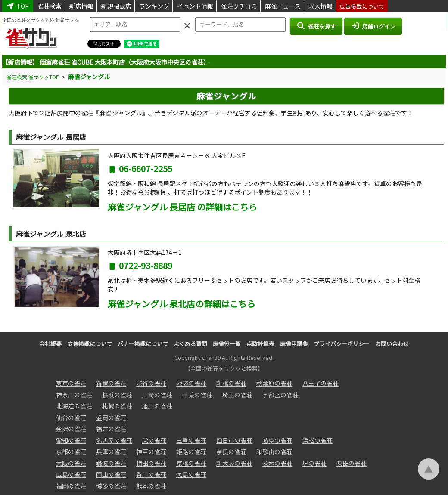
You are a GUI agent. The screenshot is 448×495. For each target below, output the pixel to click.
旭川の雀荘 (157, 406)
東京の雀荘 (71, 383)
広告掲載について (362, 6)
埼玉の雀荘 (237, 395)
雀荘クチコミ (239, 6)
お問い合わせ (392, 344)
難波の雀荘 (111, 463)
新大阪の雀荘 (234, 463)
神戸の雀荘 (151, 452)
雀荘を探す (316, 26)
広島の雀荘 (71, 474)
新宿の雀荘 (111, 383)
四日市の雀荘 (234, 440)
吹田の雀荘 (352, 463)
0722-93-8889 (140, 265)
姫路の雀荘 (191, 452)
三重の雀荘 (191, 440)
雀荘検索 (50, 6)
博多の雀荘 (111, 486)
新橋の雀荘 (231, 383)
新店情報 (81, 6)
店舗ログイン (373, 26)
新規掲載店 (116, 6)
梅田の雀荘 (151, 463)
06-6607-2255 (140, 169)
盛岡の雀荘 (111, 418)
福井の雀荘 (111, 429)
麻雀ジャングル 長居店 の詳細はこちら (182, 207)
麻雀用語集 (294, 344)
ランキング (154, 6)
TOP (18, 6)
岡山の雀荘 (111, 474)
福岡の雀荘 (71, 486)
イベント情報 (195, 6)
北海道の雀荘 (74, 406)
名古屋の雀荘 (114, 440)
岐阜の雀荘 (277, 440)
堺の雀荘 (314, 463)
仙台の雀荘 (71, 418)
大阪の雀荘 (71, 463)
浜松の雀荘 (317, 440)
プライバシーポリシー (342, 344)
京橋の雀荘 (191, 463)
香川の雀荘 (151, 474)
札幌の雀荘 (117, 406)
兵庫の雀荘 (111, 452)
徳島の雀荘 (191, 474)
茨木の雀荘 (277, 463)
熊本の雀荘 (151, 486)
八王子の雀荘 (320, 383)
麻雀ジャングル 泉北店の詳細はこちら (182, 304)
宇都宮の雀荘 (280, 395)
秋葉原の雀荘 (274, 383)
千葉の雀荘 (197, 395)
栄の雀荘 (154, 440)
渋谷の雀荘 (151, 383)
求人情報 (320, 6)
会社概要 (50, 344)
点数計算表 (260, 344)
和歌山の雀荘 (274, 452)
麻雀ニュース (283, 6)
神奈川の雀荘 (74, 395)
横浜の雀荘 (117, 395)
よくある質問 (190, 344)
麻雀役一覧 (227, 344)
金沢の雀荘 (71, 429)
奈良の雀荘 (231, 452)
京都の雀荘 (71, 452)
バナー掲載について (143, 344)
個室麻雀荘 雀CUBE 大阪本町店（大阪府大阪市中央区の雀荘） (124, 62)
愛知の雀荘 (71, 440)
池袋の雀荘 (191, 383)
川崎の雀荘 (157, 395)
